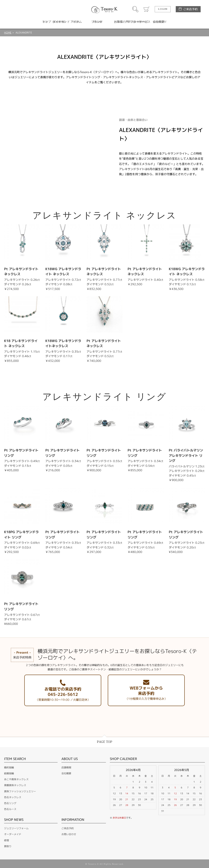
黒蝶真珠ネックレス (15, 785)
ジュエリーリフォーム (16, 828)
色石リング (10, 803)
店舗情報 (66, 767)
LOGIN (163, 9)
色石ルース (10, 809)
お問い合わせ (69, 834)
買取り (8, 846)
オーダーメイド (13, 834)
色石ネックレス (13, 797)
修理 (7, 840)
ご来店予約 (190, 9)
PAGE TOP (105, 742)
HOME (8, 33)
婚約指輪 (9, 767)
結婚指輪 (9, 773)
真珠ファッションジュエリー (20, 791)
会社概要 (66, 773)
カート (147, 9)
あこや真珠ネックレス (16, 779)
